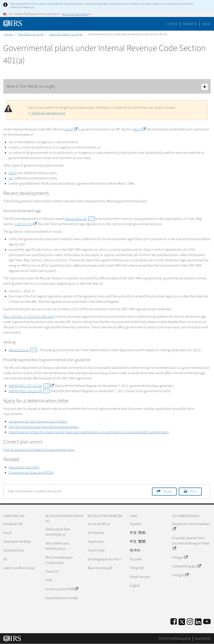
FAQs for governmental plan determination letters (44, 427)
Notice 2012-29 (80, 219)
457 (11, 178)
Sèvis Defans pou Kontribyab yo (58, 546)
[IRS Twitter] (182, 623)
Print (193, 492)
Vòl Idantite (96, 533)
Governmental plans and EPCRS (31, 473)
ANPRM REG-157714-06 (31, 386)
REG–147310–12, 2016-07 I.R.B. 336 (28, 317)
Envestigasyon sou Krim (104, 559)
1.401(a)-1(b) (26, 224)
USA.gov (180, 557)
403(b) (13, 173)
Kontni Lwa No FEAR (62, 589)
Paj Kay (9, 34)
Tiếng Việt (137, 568)
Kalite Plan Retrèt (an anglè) (66, 34)
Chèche (172, 24)
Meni (206, 24)
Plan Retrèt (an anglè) (31, 34)
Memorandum (23, 350)
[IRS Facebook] (174, 622)
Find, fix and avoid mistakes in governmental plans (39, 450)
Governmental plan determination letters (38, 421)
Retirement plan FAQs (24, 467)
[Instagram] (190, 622)
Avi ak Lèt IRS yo (99, 524)
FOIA (49, 580)
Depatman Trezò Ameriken (191, 527)
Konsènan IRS (13, 524)
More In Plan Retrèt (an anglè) (107, 87)
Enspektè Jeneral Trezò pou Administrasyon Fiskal (191, 543)
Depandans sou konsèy (62, 598)
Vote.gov (180, 575)
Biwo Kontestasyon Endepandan (59, 560)
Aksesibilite (203, 638)
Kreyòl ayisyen (140, 577)
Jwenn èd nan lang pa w (48, 113)
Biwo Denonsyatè (100, 568)
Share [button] (167, 492)
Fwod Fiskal (96, 550)
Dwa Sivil (52, 572)
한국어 (135, 550)
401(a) (139, 129)
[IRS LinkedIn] (198, 623)
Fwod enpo (96, 542)
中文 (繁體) (138, 542)
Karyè (7, 533)
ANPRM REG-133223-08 (29, 391)
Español (135, 524)
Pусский (136, 559)
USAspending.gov (186, 566)
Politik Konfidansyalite (175, 638)
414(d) (71, 129)
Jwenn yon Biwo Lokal (19, 568)
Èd (5, 559)
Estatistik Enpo (14, 550)
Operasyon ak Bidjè (17, 542)
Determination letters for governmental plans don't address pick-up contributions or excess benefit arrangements (89, 432)
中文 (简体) (138, 533)
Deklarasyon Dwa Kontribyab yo (58, 532)
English (135, 586)
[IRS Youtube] (207, 622)
